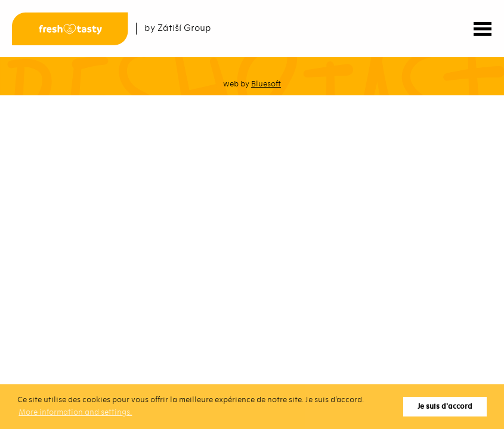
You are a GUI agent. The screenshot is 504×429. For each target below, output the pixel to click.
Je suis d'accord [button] (445, 407)
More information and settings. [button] (75, 412)
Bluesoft (266, 84)
